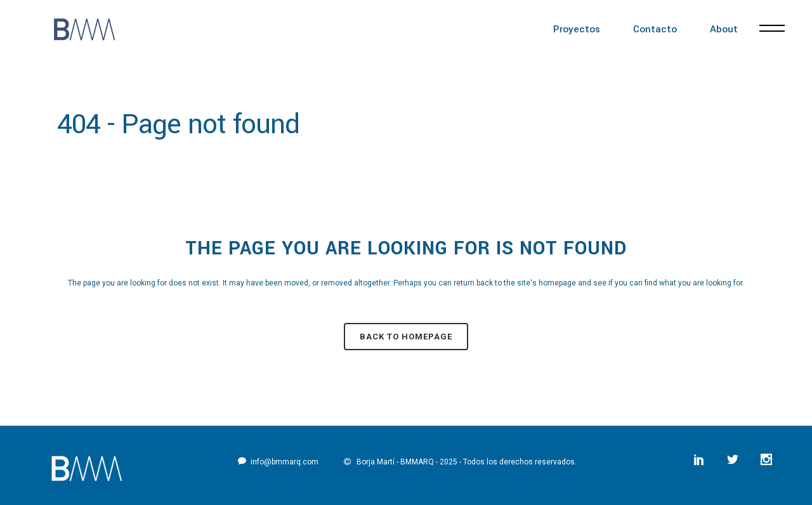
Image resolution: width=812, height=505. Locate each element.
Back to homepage (406, 337)
